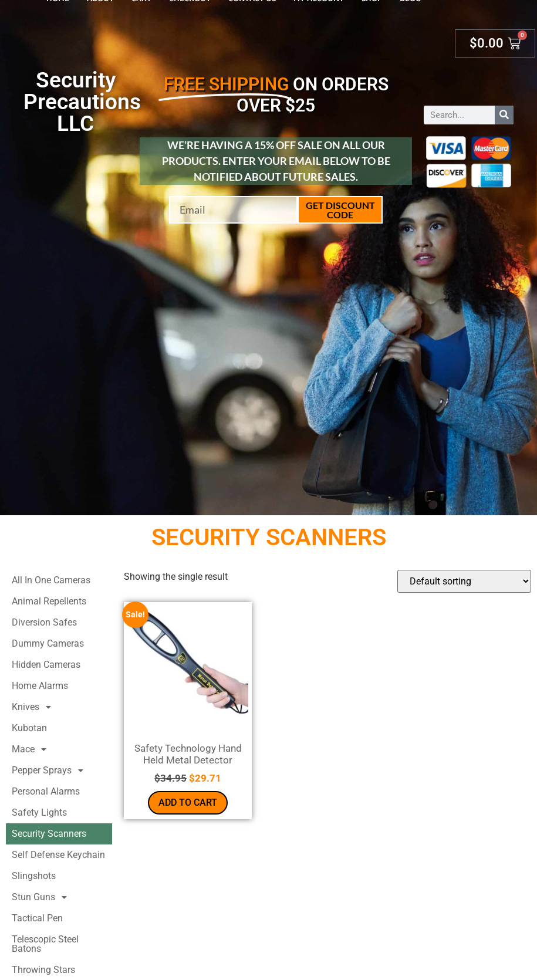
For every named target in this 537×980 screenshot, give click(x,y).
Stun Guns (43, 897)
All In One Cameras (51, 580)
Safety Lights (39, 812)
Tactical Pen (37, 918)
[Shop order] (464, 581)
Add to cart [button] (188, 802)
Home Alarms (40, 686)
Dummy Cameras (48, 643)
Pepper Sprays (51, 771)
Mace (32, 749)
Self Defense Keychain (58, 855)
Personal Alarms (46, 791)
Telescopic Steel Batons (45, 944)
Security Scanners (49, 834)
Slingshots (34, 876)
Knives (35, 707)
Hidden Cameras (46, 665)
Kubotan (29, 728)
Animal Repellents (49, 601)
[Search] (504, 115)
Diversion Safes (44, 622)
